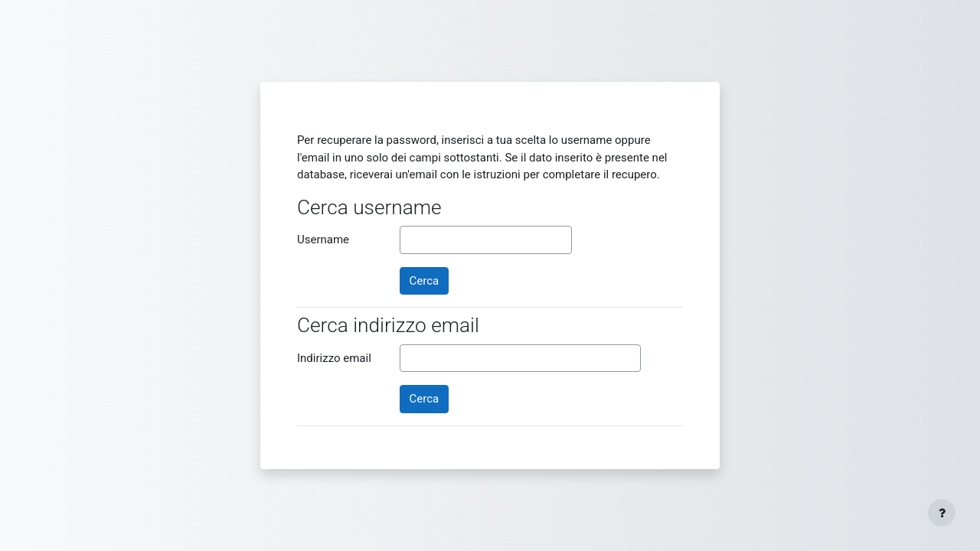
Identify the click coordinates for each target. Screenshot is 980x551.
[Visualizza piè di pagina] (942, 513)
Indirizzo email (334, 358)
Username (323, 240)
